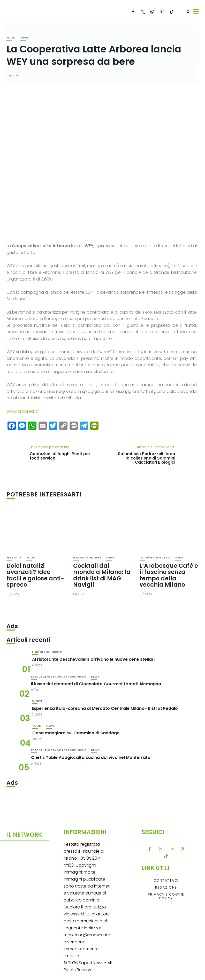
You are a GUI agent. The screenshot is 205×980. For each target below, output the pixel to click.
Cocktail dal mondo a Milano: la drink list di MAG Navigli (102, 575)
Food (11, 38)
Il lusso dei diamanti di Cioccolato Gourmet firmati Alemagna (96, 684)
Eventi (37, 701)
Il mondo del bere (87, 558)
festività (14, 558)
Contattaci (166, 881)
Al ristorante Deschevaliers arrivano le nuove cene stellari (93, 659)
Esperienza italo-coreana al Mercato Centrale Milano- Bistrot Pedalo (105, 708)
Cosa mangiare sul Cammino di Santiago (76, 733)
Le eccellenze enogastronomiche (58, 677)
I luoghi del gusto (155, 558)
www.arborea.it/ (23, 411)
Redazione (166, 888)
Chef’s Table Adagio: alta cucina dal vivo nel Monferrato (91, 757)
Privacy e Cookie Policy (166, 896)
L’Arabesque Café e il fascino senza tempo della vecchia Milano (169, 575)
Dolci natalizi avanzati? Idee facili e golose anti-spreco (35, 575)
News (25, 38)
